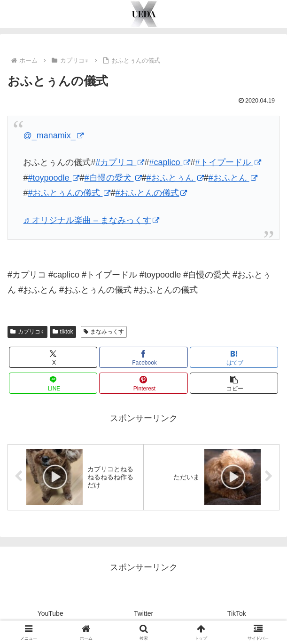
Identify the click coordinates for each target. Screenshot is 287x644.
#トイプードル (228, 162)
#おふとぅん (175, 178)
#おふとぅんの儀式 (69, 193)
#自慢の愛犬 (113, 178)
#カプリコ (120, 162)
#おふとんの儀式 (151, 193)
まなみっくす (104, 332)
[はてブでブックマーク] (234, 357)
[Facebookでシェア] (143, 357)
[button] (234, 383)
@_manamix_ (53, 135)
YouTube (50, 613)
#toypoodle (54, 178)
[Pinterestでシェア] (143, 383)
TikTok (237, 613)
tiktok (63, 332)
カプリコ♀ (27, 332)
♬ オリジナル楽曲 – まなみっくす (91, 220)
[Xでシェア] (53, 357)
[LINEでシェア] (53, 383)
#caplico (170, 162)
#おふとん (233, 178)
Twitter (143, 613)
